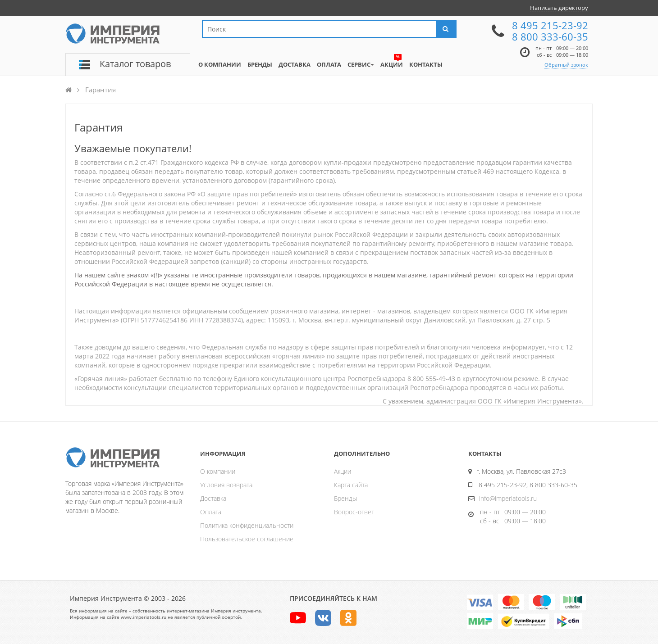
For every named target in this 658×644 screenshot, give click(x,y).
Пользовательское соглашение (247, 539)
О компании (218, 471)
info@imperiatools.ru (508, 498)
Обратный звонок (566, 65)
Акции (343, 471)
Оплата (211, 512)
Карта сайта (351, 485)
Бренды (345, 498)
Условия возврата (226, 485)
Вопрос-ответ (354, 512)
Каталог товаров (135, 64)
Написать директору (559, 8)
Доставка (213, 498)
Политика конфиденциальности (247, 525)
